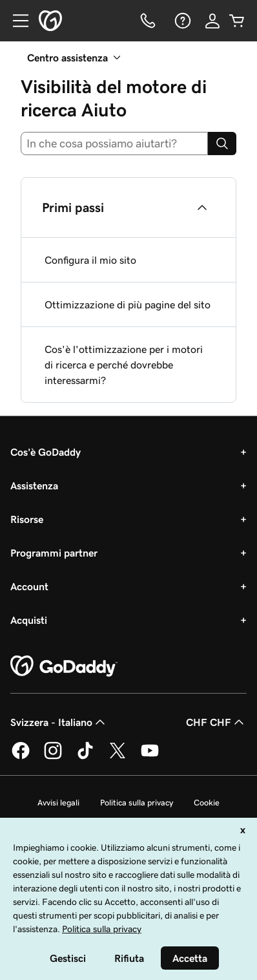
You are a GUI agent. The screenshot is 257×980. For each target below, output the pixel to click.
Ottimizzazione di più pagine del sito (128, 304)
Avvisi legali (58, 803)
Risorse (27, 519)
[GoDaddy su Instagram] (53, 757)
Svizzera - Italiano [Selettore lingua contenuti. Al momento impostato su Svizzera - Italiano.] (59, 722)
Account (29, 586)
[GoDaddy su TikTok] (85, 757)
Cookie (207, 803)
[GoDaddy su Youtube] (150, 757)
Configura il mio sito (90, 260)
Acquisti (29, 620)
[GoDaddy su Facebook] (21, 757)
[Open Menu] (15, 21)
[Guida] (181, 21)
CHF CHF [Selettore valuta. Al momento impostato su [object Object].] (216, 722)
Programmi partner (54, 553)
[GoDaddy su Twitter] (118, 757)
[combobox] (114, 144)
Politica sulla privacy (137, 803)
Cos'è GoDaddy (46, 452)
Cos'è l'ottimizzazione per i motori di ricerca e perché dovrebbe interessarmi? (124, 365)
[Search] (222, 144)
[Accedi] (212, 21)
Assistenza (34, 485)
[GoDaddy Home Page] (64, 666)
